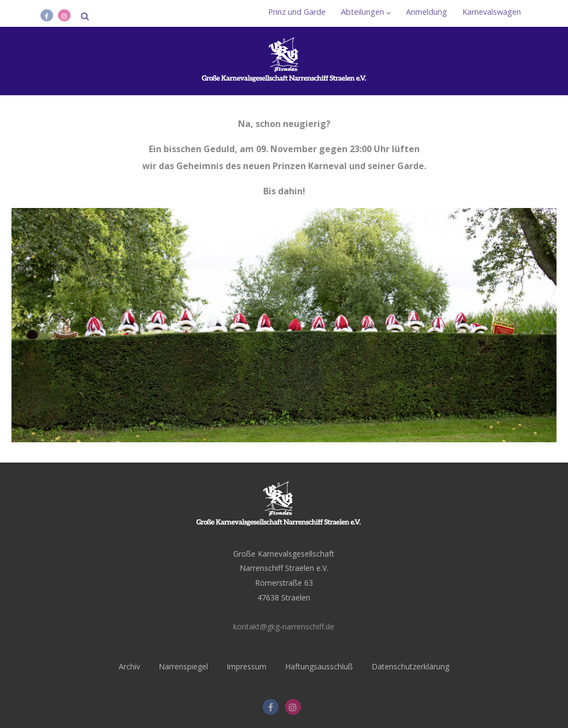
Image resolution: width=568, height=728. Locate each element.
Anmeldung (427, 12)
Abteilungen (366, 12)
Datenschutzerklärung (410, 666)
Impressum (247, 666)
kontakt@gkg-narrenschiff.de (284, 626)
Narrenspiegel (183, 666)
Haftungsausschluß (319, 666)
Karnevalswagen (492, 12)
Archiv (129, 666)
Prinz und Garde (297, 12)
